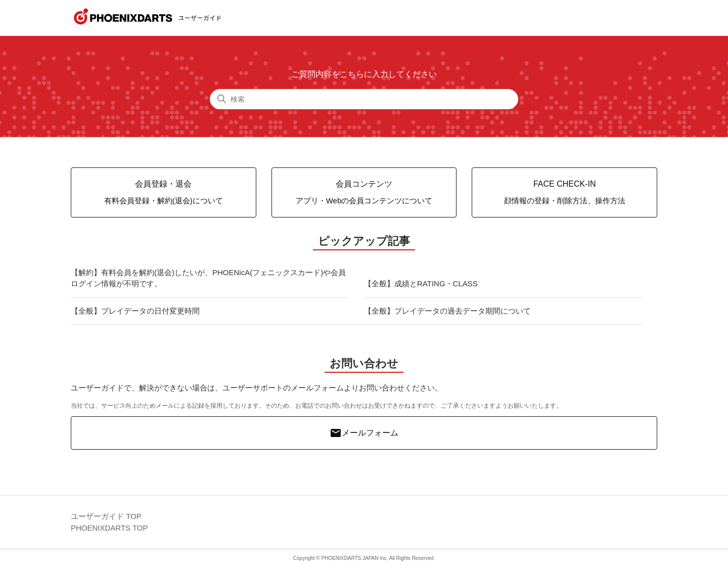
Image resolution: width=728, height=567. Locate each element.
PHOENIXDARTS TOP (109, 528)
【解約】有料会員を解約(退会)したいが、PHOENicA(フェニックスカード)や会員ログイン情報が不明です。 (208, 278)
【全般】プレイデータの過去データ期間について (447, 311)
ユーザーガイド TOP (106, 516)
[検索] (364, 99)
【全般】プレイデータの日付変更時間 (135, 311)
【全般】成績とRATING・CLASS (421, 283)
